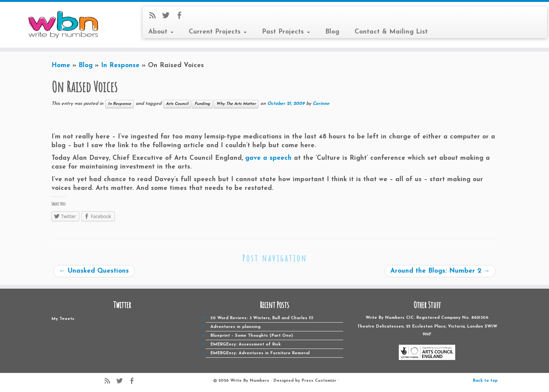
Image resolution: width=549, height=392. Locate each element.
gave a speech (268, 158)
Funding (202, 104)
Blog (332, 32)
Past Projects (286, 32)
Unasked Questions (94, 271)
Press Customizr (319, 381)
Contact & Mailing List (391, 32)
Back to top (485, 381)
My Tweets (63, 319)
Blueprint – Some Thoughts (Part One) (252, 336)
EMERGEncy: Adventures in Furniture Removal (260, 353)
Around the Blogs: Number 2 (440, 271)
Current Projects (218, 32)
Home (61, 65)
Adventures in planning (235, 327)
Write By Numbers (250, 381)
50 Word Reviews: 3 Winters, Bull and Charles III (262, 318)
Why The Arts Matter (236, 104)
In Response (120, 65)
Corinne (321, 104)
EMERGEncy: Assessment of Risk (246, 345)
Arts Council (177, 104)
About (161, 32)
